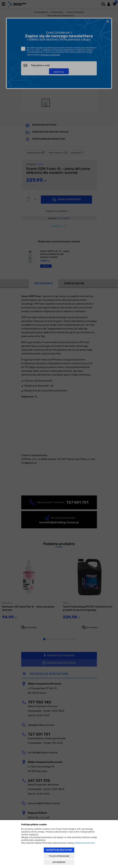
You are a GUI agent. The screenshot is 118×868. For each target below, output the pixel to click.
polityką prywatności (84, 843)
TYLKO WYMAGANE (59, 856)
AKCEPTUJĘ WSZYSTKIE (59, 850)
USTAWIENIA (59, 862)
